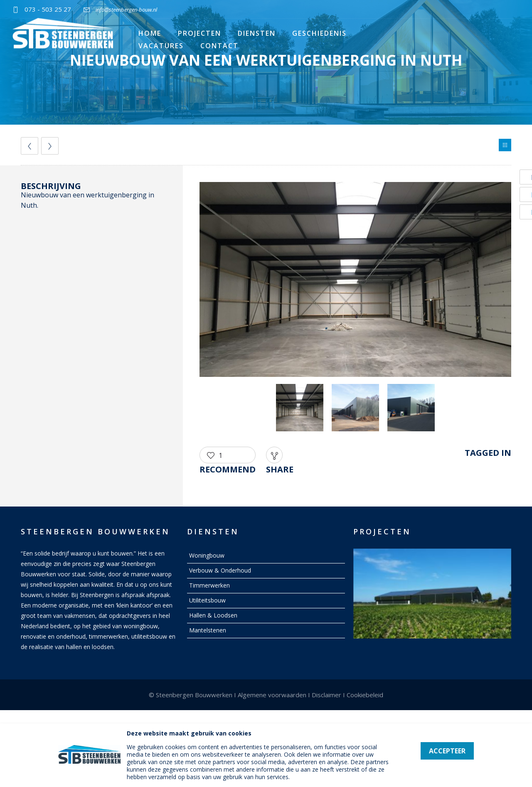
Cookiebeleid (365, 695)
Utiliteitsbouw (207, 600)
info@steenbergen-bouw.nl (126, 10)
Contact (219, 46)
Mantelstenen (208, 630)
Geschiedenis (319, 33)
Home (150, 33)
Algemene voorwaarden (272, 695)
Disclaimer (326, 695)
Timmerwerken (209, 585)
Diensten (257, 33)
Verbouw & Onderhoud (220, 570)
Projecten (199, 33)
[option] (355, 281)
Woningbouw (207, 555)
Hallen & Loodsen (213, 615)
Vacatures (161, 46)
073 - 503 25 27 (48, 9)
